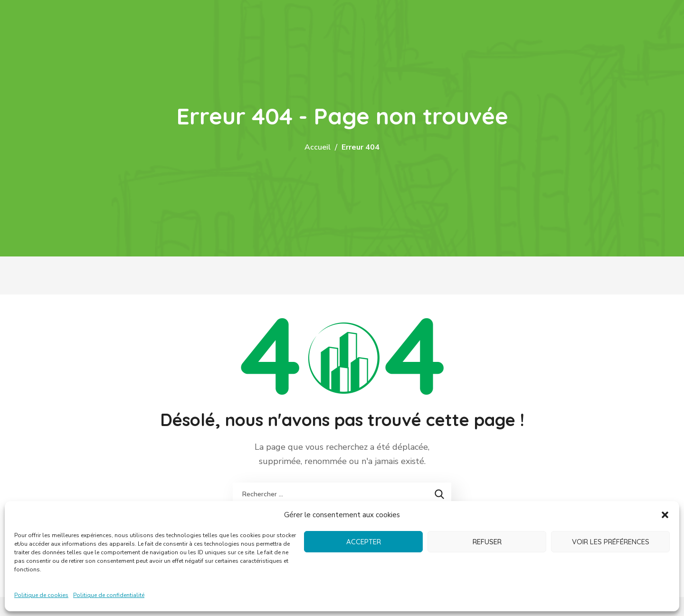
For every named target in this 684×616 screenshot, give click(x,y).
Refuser (487, 542)
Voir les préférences (611, 542)
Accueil (318, 147)
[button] (665, 515)
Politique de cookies (41, 595)
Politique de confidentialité (109, 595)
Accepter (364, 542)
